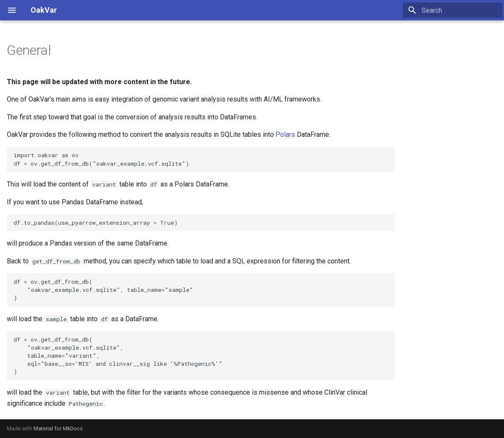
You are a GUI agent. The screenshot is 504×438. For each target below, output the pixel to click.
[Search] (453, 10)
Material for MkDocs (58, 428)
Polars (285, 134)
